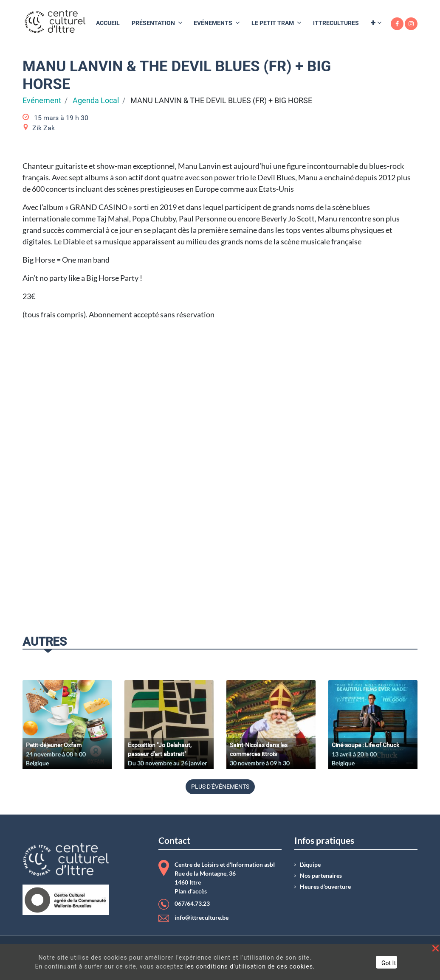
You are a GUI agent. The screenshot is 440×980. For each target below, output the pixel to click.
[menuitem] (108, 23)
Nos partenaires (321, 876)
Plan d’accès (191, 891)
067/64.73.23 (192, 904)
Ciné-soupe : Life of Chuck (365, 745)
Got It (389, 963)
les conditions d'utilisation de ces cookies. (250, 966)
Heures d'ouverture (325, 887)
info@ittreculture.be (202, 918)
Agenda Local (96, 101)
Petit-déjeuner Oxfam (54, 745)
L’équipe (310, 865)
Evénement (42, 101)
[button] (376, 23)
